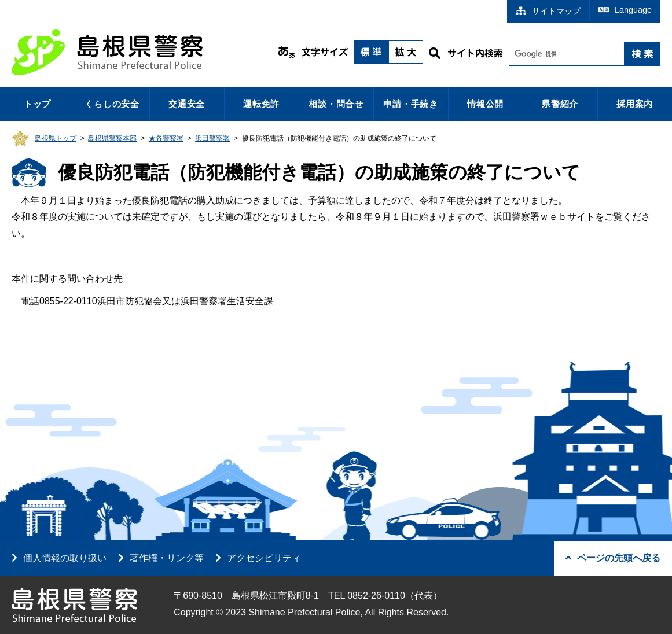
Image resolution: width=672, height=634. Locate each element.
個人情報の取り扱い (65, 558)
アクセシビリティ (264, 558)
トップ (37, 104)
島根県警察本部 (112, 138)
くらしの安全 (112, 104)
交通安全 (187, 104)
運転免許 (261, 104)
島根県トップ (56, 138)
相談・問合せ (336, 104)
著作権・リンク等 (167, 558)
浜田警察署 (212, 138)
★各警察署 (166, 138)
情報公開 (485, 104)
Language (625, 10)
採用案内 (635, 104)
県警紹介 (560, 104)
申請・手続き (411, 104)
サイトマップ (548, 11)
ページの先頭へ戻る (613, 558)
